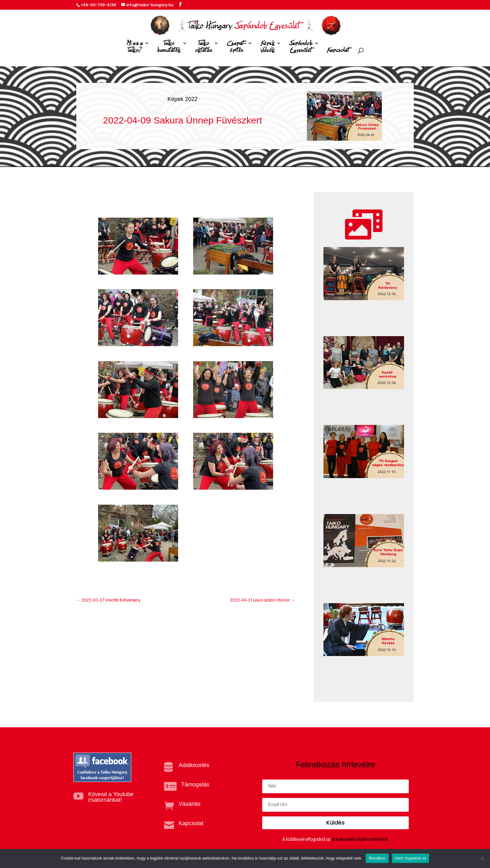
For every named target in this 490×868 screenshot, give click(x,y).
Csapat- (236, 48)
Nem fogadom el (410, 858)
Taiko (169, 48)
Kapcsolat (338, 50)
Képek (267, 48)
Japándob (301, 48)
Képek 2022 (182, 99)
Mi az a (135, 48)
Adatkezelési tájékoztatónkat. (360, 839)
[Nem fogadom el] (482, 858)
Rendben (377, 858)
